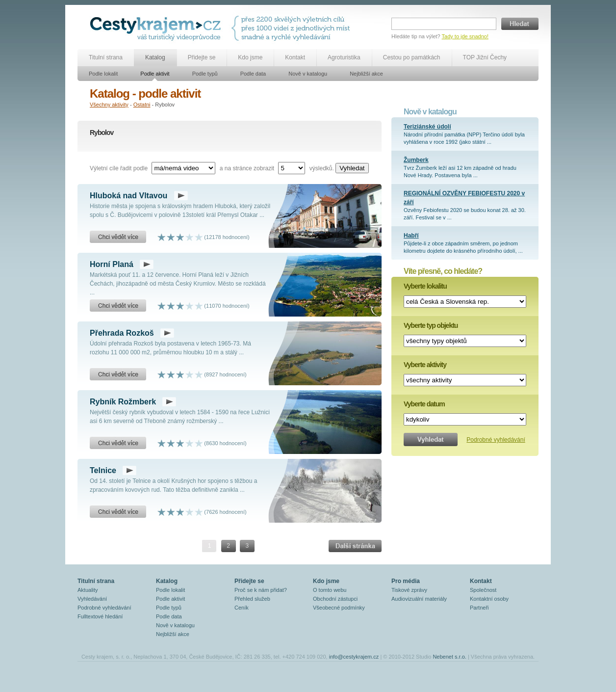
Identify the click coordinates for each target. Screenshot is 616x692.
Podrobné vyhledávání (496, 440)
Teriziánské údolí (427, 127)
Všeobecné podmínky (339, 608)
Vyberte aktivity (425, 365)
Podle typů (205, 74)
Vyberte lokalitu (425, 286)
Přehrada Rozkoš (122, 333)
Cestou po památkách (412, 57)
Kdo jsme (250, 57)
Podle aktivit (155, 74)
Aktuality (88, 590)
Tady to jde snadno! (465, 36)
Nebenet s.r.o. (449, 657)
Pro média (406, 581)
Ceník (242, 608)
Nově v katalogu (308, 74)
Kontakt (295, 57)
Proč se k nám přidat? (261, 590)
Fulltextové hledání (100, 616)
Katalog (155, 57)
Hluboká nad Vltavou (128, 196)
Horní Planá (112, 264)
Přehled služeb (252, 599)
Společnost (483, 590)
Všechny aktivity (109, 105)
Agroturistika (344, 57)
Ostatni (142, 105)
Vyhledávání (92, 599)
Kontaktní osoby (489, 599)
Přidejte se (202, 57)
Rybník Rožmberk (123, 402)
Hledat (520, 24)
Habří (411, 236)
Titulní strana (106, 57)
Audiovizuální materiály (419, 599)
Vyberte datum (424, 404)
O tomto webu (330, 590)
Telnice (103, 470)
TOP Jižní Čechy (485, 57)
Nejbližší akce (366, 74)
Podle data (253, 74)
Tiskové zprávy (409, 590)
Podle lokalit (103, 74)
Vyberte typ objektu (431, 325)
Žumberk (416, 160)
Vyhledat (352, 168)
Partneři (479, 608)
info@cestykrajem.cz (354, 657)
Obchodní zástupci (335, 599)
